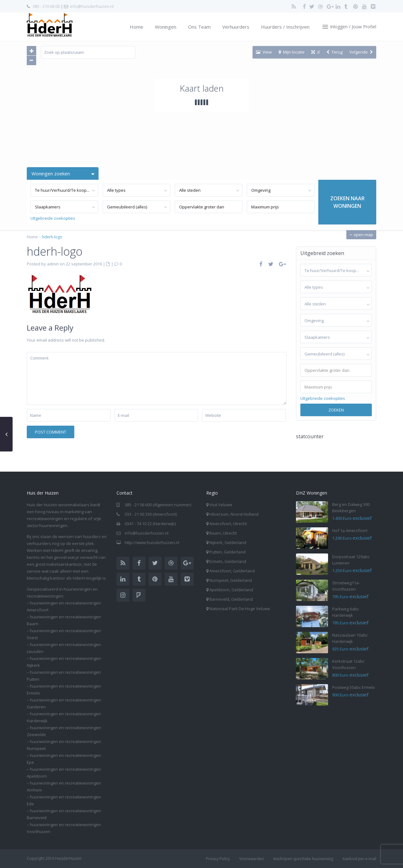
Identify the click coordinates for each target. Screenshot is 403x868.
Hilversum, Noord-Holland (234, 514)
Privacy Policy (218, 859)
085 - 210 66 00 (46, 6)
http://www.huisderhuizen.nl (152, 542)
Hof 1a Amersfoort (350, 530)
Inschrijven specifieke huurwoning (303, 859)
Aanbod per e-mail (359, 859)
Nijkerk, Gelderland (228, 542)
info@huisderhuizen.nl (92, 6)
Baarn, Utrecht (223, 533)
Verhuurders (236, 27)
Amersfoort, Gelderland (232, 571)
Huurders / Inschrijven (285, 27)
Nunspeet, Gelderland (231, 580)
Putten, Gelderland (227, 552)
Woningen (166, 27)
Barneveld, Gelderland (231, 599)
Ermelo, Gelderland (228, 561)
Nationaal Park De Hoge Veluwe (240, 609)
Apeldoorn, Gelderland (231, 590)
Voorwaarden (252, 859)
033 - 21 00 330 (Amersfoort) (151, 514)
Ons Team (199, 27)
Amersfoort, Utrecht (228, 524)
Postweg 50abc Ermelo (354, 687)
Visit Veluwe (221, 505)
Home (136, 27)
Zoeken (336, 410)
